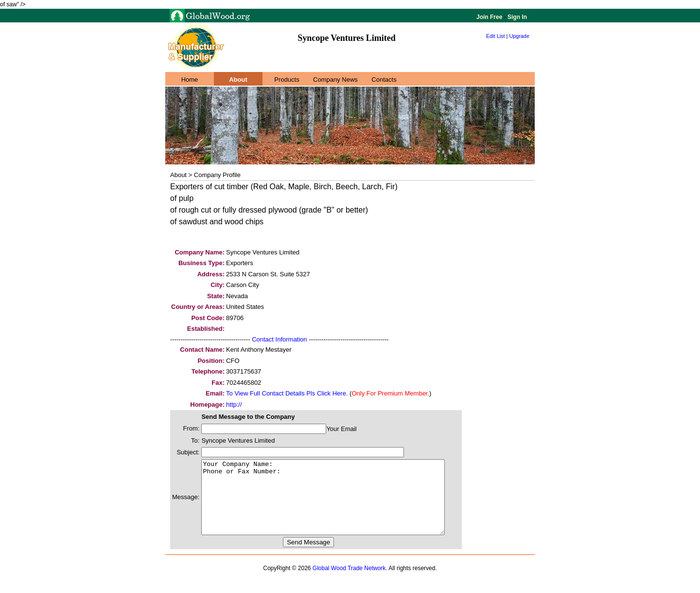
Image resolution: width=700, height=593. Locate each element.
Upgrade (519, 36)
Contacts (384, 80)
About (238, 80)
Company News (335, 80)
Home (190, 80)
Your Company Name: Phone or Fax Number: (338, 504)
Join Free (490, 17)
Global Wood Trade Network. (350, 583)
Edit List (496, 36)
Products (287, 80)
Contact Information (279, 339)
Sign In (516, 17)
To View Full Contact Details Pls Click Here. (287, 393)
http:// (234, 404)
